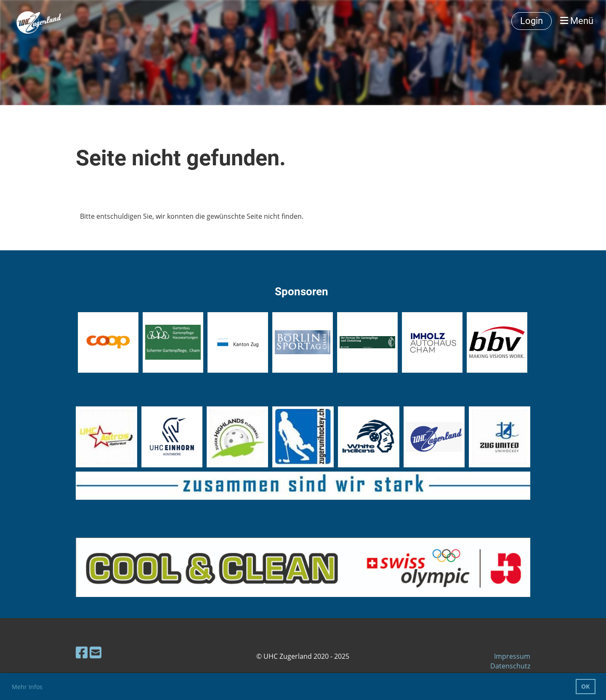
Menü (577, 21)
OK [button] (585, 686)
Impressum (512, 656)
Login (532, 21)
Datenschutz (510, 666)
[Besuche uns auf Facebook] (82, 652)
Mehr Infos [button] (27, 687)
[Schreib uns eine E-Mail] (96, 652)
